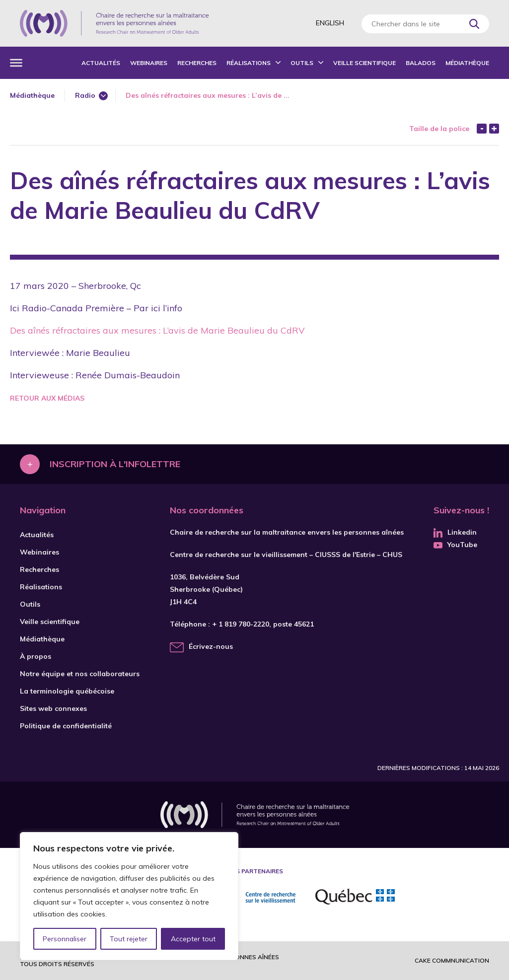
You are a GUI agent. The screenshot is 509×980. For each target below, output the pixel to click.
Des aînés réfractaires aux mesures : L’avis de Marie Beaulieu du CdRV (157, 330)
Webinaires (149, 63)
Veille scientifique (364, 63)
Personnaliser (65, 939)
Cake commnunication (452, 960)
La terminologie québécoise (67, 691)
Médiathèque (467, 63)
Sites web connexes (53, 708)
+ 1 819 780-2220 (241, 624)
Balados (421, 63)
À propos (36, 656)
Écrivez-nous (211, 646)
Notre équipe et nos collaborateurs (80, 674)
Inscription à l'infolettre (115, 464)
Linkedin (455, 532)
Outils (302, 63)
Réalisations (249, 63)
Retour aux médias (47, 398)
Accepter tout (193, 939)
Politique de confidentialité (66, 726)
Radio (85, 95)
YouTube (455, 545)
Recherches (197, 63)
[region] (129, 896)
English (330, 23)
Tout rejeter (129, 939)
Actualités (101, 63)
